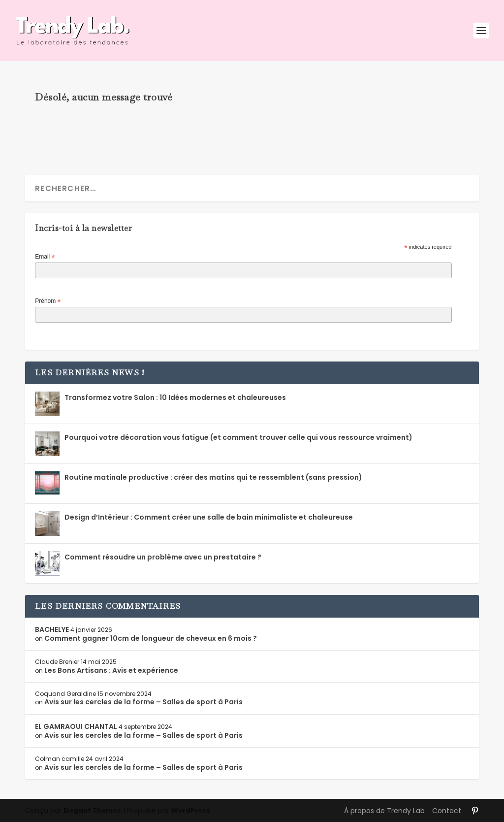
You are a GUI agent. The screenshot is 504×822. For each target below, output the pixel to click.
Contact (447, 811)
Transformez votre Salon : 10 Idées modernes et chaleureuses (175, 397)
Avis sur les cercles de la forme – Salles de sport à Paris (143, 702)
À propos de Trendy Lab (384, 811)
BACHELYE (52, 629)
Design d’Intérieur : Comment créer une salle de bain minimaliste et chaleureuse (209, 517)
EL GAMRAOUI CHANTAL (76, 726)
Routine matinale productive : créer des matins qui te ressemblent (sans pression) (213, 477)
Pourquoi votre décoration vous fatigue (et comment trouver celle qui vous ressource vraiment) (238, 437)
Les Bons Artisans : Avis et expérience (111, 670)
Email (45, 257)
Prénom (48, 301)
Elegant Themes (92, 810)
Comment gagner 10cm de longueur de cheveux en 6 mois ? (151, 638)
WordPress (191, 810)
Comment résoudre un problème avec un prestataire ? (163, 557)
